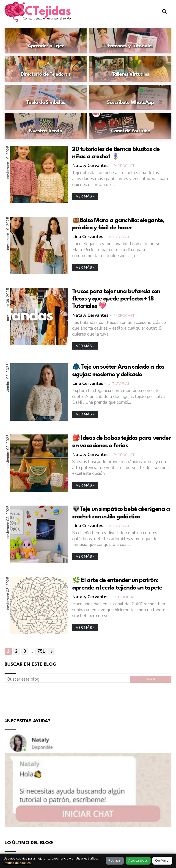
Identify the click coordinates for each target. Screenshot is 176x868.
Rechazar (115, 861)
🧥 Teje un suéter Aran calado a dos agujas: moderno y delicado (118, 371)
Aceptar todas (138, 861)
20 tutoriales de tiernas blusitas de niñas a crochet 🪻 (116, 153)
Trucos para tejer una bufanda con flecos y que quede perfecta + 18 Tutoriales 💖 (116, 299)
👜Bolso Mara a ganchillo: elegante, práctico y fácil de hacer (118, 224)
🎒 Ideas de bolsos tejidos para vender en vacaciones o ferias (121, 442)
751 (41, 651)
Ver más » (85, 196)
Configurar (162, 861)
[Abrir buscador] (164, 11)
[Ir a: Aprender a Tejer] (46, 41)
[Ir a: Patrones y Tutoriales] (130, 41)
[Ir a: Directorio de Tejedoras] (46, 69)
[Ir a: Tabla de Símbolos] (46, 97)
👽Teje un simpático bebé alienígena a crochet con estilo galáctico (121, 513)
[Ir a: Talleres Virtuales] (130, 69)
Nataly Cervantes (91, 166)
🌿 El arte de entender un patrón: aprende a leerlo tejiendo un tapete (117, 584)
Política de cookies (17, 863)
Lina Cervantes (88, 237)
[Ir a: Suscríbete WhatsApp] (130, 97)
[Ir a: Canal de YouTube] (130, 126)
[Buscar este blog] (67, 679)
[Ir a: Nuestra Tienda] (46, 126)
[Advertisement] (88, 699)
